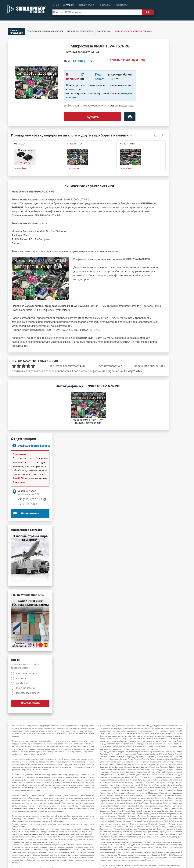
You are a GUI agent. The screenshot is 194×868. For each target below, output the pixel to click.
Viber (24, 478)
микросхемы (86, 251)
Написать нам (26, 513)
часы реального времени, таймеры (133, 31)
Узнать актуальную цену (128, 60)
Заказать (19, 482)
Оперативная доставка (27, 530)
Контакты (122, 5)
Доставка (105, 5)
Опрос (15, 660)
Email (16, 478)
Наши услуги (87, 5)
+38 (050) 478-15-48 (30, 499)
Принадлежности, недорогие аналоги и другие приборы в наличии (70, 135)
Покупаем (68, 5)
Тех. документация (28, 594)
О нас (56, 5)
